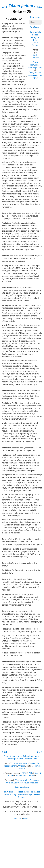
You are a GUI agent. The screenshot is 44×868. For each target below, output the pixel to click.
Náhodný (22, 794)
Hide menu (35, 17)
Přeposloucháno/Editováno (27, 780)
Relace (35, 35)
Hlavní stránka (35, 32)
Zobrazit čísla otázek (13, 756)
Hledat (20, 792)
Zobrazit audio (31, 759)
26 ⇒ (40, 7)
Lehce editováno (20, 763)
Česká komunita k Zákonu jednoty (35, 65)
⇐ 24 (4, 7)
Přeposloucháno (10, 766)
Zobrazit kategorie (31, 756)
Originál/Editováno (14, 783)
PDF (30, 773)
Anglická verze (34, 794)
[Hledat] (35, 22)
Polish (22, 768)
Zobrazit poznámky (15, 759)
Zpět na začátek (22, 787)
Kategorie (35, 37)
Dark (35, 55)
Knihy (35, 40)
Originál (35, 58)
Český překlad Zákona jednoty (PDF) (35, 75)
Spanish (37, 766)
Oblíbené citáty (10, 794)
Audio (35, 43)
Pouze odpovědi (31, 783)
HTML (23, 773)
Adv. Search (35, 27)
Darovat (35, 45)
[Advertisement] (22, 844)
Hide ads (18, 818)
